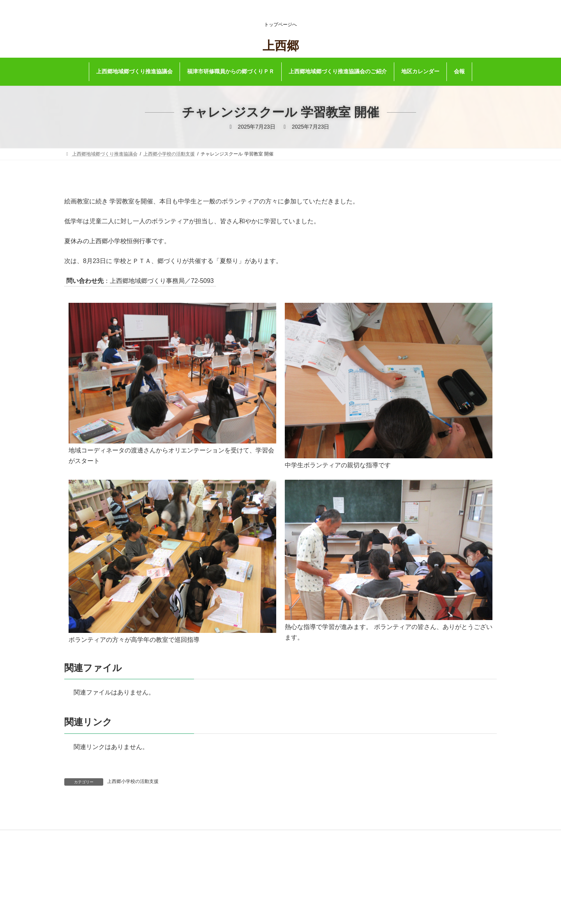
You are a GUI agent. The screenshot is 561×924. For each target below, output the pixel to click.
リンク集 (229, 867)
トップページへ (280, 25)
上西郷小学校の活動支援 (133, 781)
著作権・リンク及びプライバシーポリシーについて (273, 877)
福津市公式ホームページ (245, 857)
